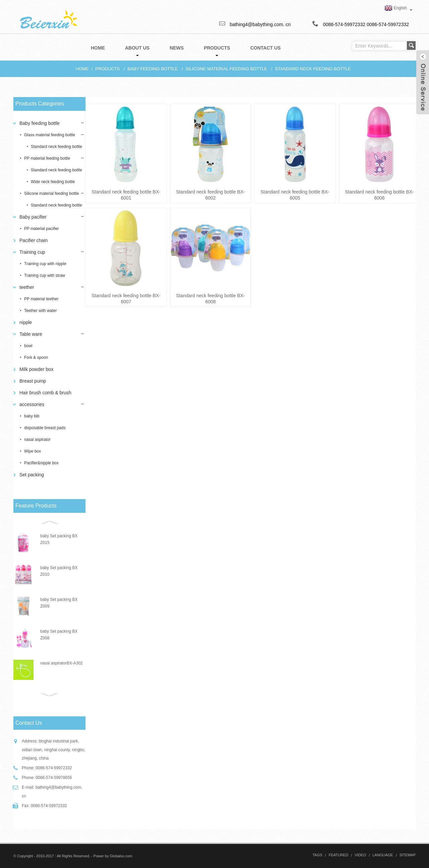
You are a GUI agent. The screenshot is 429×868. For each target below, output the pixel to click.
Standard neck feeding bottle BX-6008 (210, 299)
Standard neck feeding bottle (313, 69)
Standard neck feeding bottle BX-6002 (210, 195)
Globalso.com (121, 856)
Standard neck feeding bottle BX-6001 (126, 195)
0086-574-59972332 (388, 24)
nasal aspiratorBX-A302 (62, 663)
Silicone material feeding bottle (226, 69)
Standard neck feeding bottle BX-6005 (295, 195)
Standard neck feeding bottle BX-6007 (126, 299)
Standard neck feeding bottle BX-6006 (379, 195)
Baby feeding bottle (153, 69)
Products (107, 69)
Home (82, 69)
